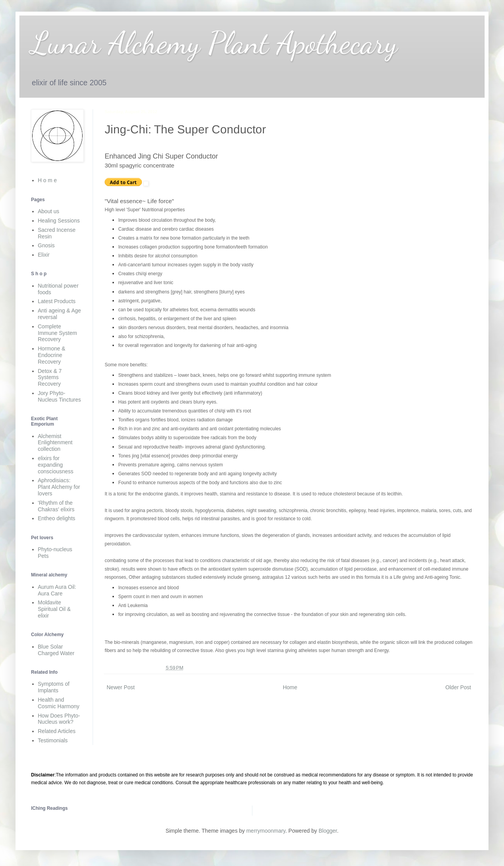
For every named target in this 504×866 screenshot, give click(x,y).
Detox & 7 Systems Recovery (50, 378)
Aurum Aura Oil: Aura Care (57, 590)
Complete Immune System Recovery (58, 333)
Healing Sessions (59, 221)
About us (49, 211)
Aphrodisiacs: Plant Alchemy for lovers (59, 487)
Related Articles (57, 731)
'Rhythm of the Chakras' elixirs (56, 506)
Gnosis (47, 245)
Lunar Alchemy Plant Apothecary (214, 43)
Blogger (328, 831)
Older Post (458, 687)
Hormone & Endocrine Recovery (52, 355)
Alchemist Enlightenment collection (55, 443)
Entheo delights (57, 518)
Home (290, 687)
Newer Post (121, 687)
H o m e (47, 180)
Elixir (44, 255)
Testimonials (53, 740)
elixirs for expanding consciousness (56, 465)
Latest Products (57, 301)
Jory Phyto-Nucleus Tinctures (60, 396)
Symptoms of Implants (54, 687)
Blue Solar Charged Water (56, 650)
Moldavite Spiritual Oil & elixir (54, 609)
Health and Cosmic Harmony (59, 703)
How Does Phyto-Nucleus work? (59, 719)
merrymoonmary (266, 831)
